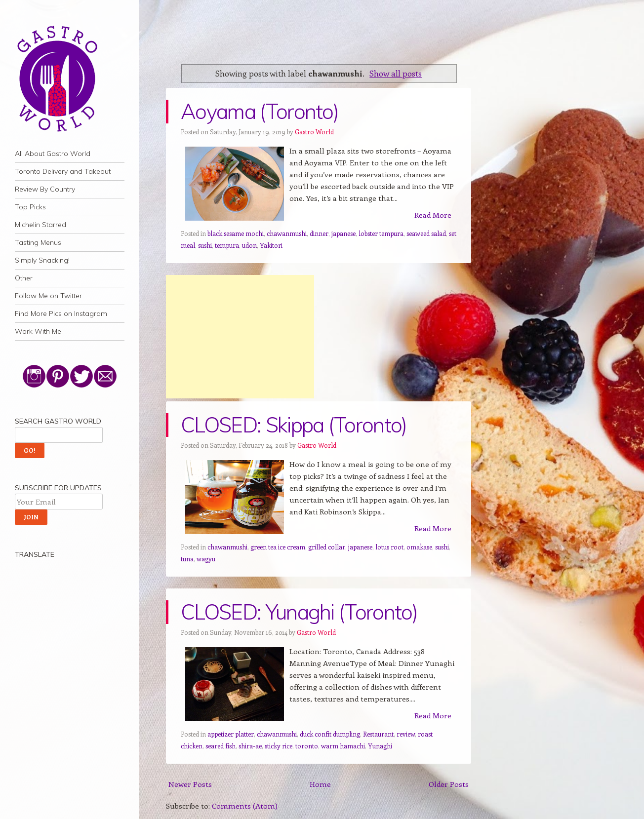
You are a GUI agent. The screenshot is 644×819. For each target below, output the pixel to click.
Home (320, 784)
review (406, 734)
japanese (343, 233)
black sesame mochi (236, 233)
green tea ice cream (278, 547)
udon (249, 245)
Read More (433, 215)
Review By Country (45, 189)
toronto (307, 746)
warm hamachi (343, 746)
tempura (227, 245)
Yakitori (271, 245)
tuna (187, 559)
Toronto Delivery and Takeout (63, 171)
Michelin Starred (40, 225)
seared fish (221, 746)
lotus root (389, 547)
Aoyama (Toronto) (260, 111)
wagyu (206, 559)
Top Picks (30, 207)
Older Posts (449, 784)
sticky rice (279, 746)
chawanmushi (287, 233)
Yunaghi (380, 746)
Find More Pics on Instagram (61, 313)
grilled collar (327, 547)
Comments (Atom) (245, 806)
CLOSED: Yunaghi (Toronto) (299, 612)
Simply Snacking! (42, 260)
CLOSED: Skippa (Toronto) (294, 425)
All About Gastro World (53, 154)
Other (24, 278)
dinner (319, 233)
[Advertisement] (240, 337)
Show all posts (396, 73)
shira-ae (250, 746)
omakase (419, 547)
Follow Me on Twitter (48, 296)
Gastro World (314, 132)
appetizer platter (231, 734)
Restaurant (378, 734)
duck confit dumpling (330, 734)
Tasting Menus (38, 242)
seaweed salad (426, 233)
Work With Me (38, 331)
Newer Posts (190, 784)
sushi (205, 245)
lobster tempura (381, 233)
